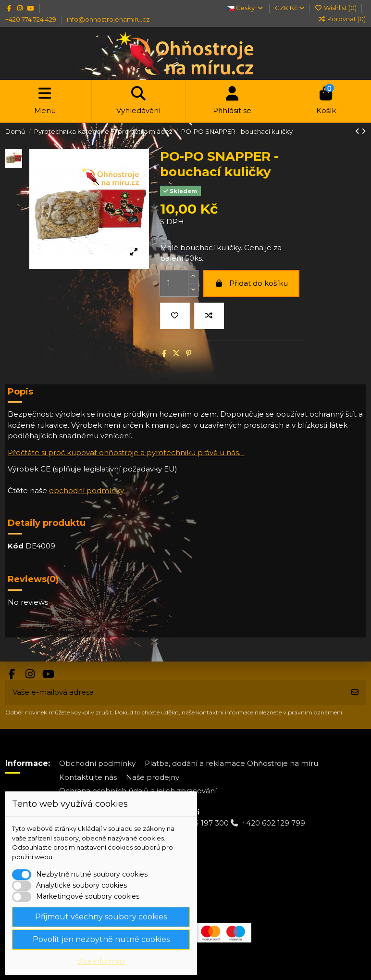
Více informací (101, 961)
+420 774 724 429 (31, 19)
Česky (245, 8)
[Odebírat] (355, 693)
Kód (16, 546)
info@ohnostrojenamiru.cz (108, 19)
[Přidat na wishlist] (175, 316)
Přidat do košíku (251, 283)
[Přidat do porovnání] (209, 316)
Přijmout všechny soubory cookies (101, 917)
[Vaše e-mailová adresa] (175, 693)
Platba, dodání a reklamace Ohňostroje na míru (231, 763)
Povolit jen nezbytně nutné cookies (101, 939)
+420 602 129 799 (273, 823)
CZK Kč (290, 8)
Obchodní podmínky (97, 763)
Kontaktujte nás (88, 777)
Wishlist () (336, 8)
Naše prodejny (153, 777)
